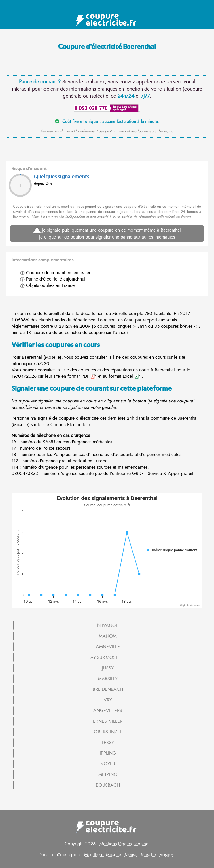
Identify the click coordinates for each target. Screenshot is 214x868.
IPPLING (108, 753)
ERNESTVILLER (108, 721)
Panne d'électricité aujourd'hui (53, 279)
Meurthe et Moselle (103, 855)
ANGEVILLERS (108, 711)
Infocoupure (23, 364)
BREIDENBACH (108, 689)
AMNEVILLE (108, 647)
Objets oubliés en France (47, 285)
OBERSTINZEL (108, 732)
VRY (108, 700)
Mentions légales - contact (124, 844)
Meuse (131, 855)
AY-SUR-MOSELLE (108, 657)
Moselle (148, 855)
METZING (108, 774)
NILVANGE (108, 625)
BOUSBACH (108, 785)
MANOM (108, 636)
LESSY (108, 743)
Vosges (166, 855)
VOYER (108, 764)
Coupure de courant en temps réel (56, 273)
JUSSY (108, 668)
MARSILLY (108, 679)
